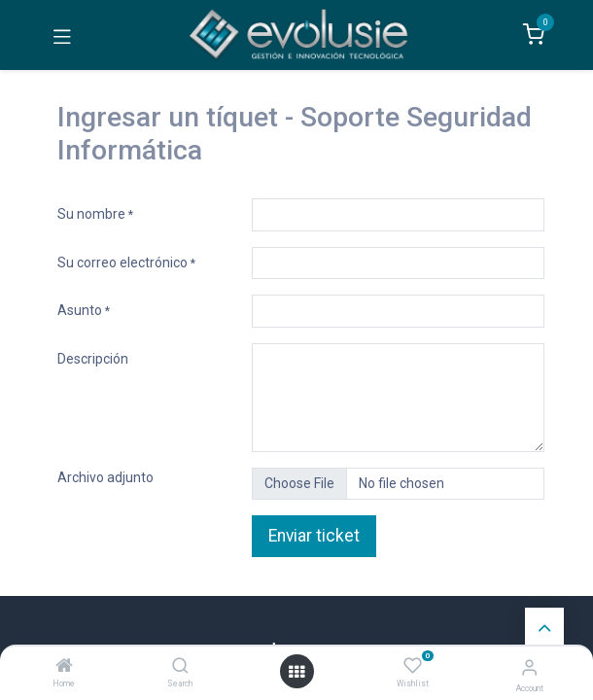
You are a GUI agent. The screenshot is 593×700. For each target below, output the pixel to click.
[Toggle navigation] (62, 35)
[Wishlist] (413, 666)
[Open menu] (296, 672)
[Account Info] (529, 667)
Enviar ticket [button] (314, 536)
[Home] (64, 667)
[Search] (180, 667)
